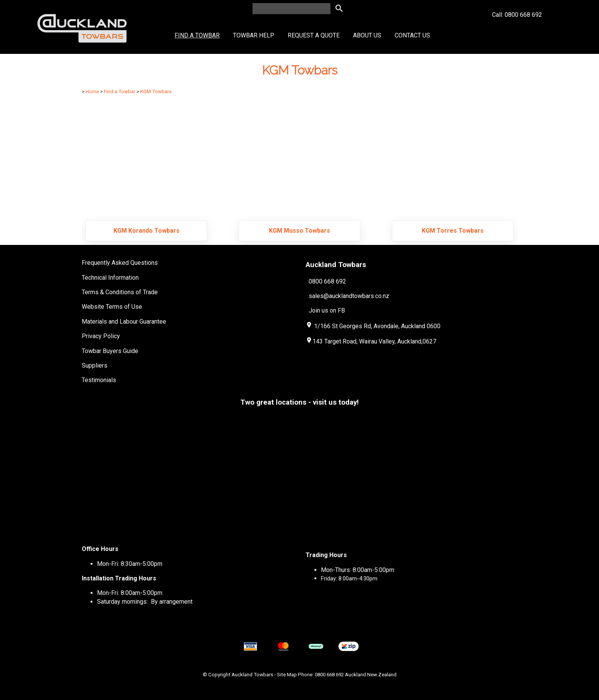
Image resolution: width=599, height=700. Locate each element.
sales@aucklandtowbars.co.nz (349, 296)
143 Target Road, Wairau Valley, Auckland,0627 (371, 341)
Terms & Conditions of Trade (120, 292)
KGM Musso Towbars (299, 231)
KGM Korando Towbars (147, 231)
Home (92, 92)
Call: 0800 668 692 (517, 28)
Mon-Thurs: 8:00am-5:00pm (358, 570)
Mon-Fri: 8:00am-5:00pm (130, 593)
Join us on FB (327, 310)
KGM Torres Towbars (453, 231)
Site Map (287, 675)
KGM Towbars (156, 92)
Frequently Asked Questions (120, 263)
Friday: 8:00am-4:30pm (349, 578)
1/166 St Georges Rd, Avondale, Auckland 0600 (377, 326)
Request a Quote (314, 35)
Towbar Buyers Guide (110, 351)
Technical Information (110, 278)
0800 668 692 (327, 281)
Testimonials (99, 380)
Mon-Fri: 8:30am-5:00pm (130, 564)
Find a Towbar (197, 35)
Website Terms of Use (112, 307)
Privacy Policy (101, 336)
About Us (367, 35)
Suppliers (95, 365)
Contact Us (412, 35)
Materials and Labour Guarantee (124, 322)
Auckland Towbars (252, 675)
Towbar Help (254, 35)
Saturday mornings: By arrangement (145, 602)
